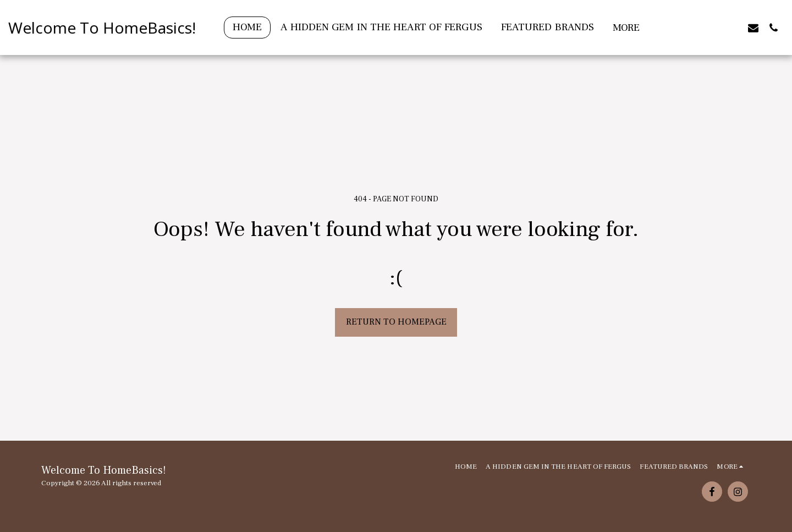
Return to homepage (396, 322)
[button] (713, 28)
